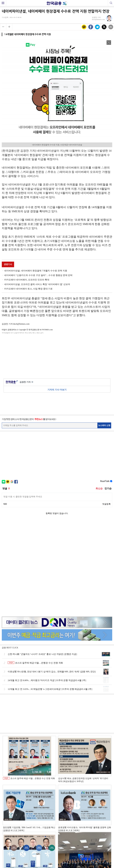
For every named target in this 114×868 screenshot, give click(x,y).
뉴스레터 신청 (104, 425)
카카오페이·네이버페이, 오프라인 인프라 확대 (27, 280)
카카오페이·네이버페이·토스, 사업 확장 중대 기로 (28, 289)
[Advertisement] (57, 356)
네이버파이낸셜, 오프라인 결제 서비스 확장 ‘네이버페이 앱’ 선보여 (37, 284)
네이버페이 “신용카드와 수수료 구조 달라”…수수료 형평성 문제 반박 (38, 275)
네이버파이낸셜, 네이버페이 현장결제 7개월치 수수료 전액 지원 (36, 271)
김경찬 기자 (26, 382)
